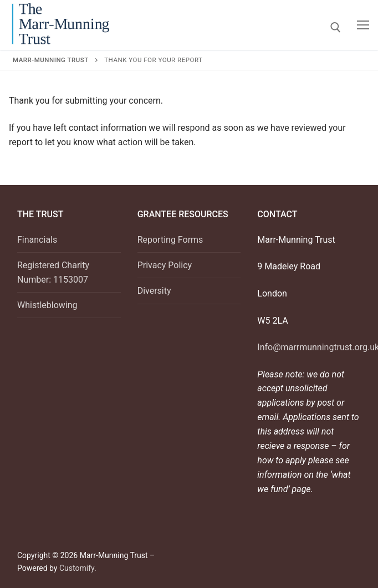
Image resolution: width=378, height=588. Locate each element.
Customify (77, 568)
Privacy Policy (165, 265)
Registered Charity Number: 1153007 (53, 272)
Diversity (154, 291)
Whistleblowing (47, 305)
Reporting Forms (170, 240)
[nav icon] (363, 25)
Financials (37, 240)
